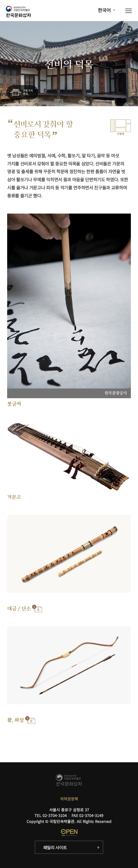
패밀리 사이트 (55, 847)
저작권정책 (69, 799)
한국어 (104, 10)
